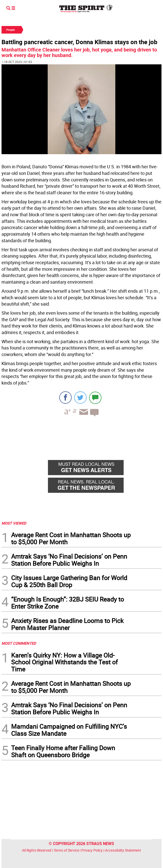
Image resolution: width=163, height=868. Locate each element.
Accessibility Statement (123, 850)
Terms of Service (66, 850)
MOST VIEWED (14, 523)
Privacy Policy (92, 850)
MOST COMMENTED (19, 643)
